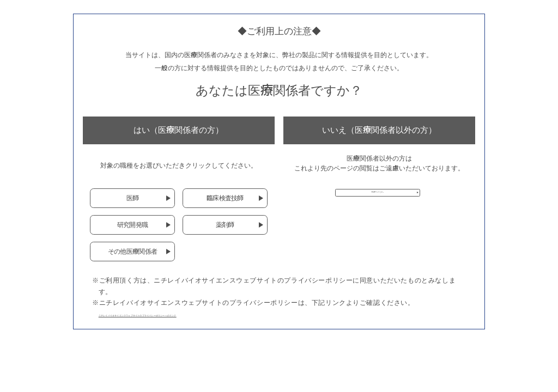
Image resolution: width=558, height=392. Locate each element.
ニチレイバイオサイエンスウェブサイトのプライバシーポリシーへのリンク (215, 314)
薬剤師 (225, 225)
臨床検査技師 (225, 198)
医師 (133, 198)
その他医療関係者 (132, 251)
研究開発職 (132, 225)
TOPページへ (377, 198)
